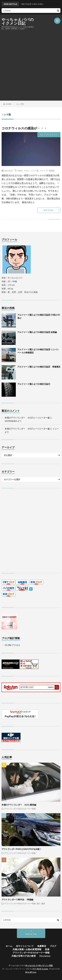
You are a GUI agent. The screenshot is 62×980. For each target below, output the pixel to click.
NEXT (20, 171)
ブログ (53, 946)
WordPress (31, 972)
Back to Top (31, 934)
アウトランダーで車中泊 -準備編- (18, 900)
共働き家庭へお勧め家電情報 (27, 949)
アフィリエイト (51, 135)
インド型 (35, 171)
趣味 (43, 903)
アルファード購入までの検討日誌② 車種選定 (39, 367)
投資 (47, 949)
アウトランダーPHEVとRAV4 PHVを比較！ (22, 849)
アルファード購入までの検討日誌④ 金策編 (37, 332)
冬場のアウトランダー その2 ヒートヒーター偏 (27, 418)
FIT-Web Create (40, 969)
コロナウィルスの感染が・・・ (24, 128)
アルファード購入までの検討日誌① (34, 384)
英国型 (52, 171)
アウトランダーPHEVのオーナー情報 (20, 809)
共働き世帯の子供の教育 (24, 956)
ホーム (9, 946)
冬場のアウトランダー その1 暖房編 (19, 805)
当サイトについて (25, 946)
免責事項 (42, 946)
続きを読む (49, 210)
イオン (27, 171)
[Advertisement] (31, 65)
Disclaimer (45, 956)
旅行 (38, 903)
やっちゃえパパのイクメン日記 (18, 21)
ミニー (56, 429)
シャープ (44, 171)
